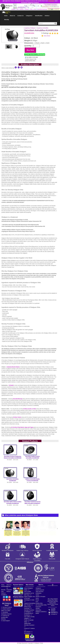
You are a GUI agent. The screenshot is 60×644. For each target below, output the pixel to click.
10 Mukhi (11, 385)
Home (6, 16)
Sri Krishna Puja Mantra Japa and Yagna (22, 427)
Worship (7, 20)
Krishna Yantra (17, 417)
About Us (12, 16)
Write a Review (47, 36)
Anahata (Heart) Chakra (13, 367)
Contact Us (20, 16)
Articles (47, 16)
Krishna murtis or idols (30, 409)
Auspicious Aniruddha (42, 28)
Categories (29, 16)
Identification (39, 16)
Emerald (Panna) (18, 399)
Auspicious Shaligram (30, 28)
